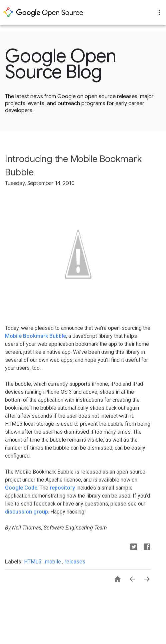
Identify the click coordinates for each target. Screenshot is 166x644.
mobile (54, 562)
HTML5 (33, 562)
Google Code (21, 488)
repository (62, 488)
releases (75, 562)
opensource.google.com (43, 12)
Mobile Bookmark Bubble (35, 336)
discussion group (26, 512)
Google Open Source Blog (61, 64)
